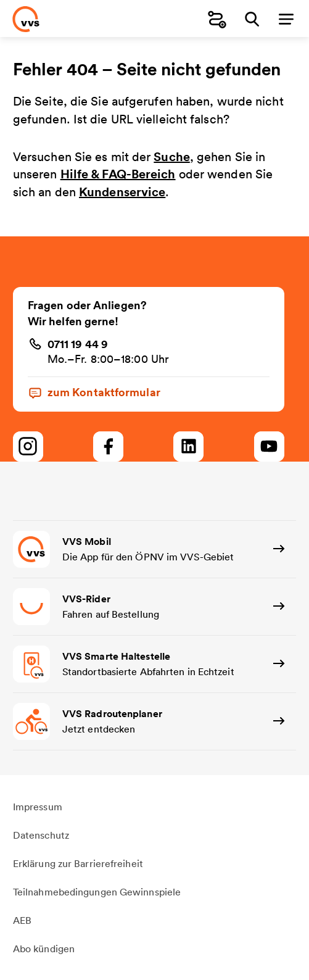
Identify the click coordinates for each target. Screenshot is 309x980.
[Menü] (286, 19)
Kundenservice (122, 192)
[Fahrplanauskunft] (217, 19)
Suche (172, 156)
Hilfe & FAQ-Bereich (118, 174)
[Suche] (252, 19)
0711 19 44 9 (78, 344)
